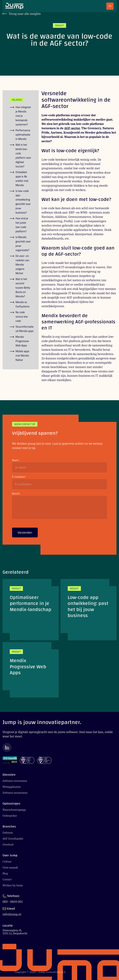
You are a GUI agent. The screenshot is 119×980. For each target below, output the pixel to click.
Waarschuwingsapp (14, 810)
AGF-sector (72, 128)
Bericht (16, 494)
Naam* (16, 460)
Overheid (8, 845)
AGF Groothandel (13, 839)
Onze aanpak (10, 868)
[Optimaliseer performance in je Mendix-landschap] (31, 610)
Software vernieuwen (15, 793)
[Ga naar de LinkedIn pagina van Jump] (59, 747)
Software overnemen (15, 781)
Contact (7, 879)
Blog (5, 873)
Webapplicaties (12, 787)
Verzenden (25, 534)
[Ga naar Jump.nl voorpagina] (14, 6)
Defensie (8, 833)
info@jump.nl (12, 914)
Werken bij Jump (13, 885)
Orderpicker (10, 816)
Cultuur (7, 862)
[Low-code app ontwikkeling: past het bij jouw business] (89, 610)
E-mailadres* (19, 477)
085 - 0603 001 (13, 902)
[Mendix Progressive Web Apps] (31, 670)
